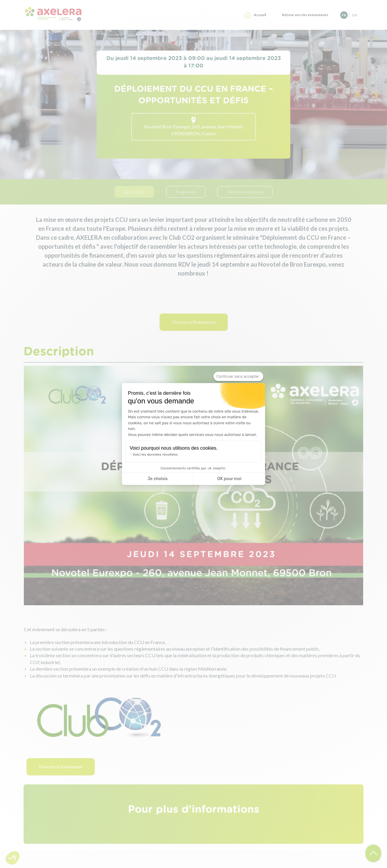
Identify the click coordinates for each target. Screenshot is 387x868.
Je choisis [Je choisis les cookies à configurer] (158, 479)
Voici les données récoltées (155, 454)
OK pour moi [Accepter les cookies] (229, 479)
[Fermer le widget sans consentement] (238, 377)
